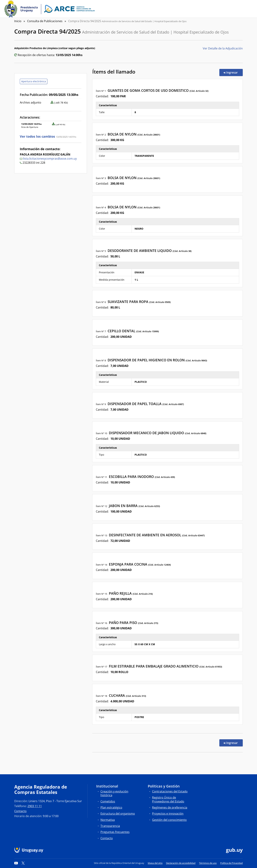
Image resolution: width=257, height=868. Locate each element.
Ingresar (233, 72)
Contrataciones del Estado (170, 791)
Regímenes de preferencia (170, 807)
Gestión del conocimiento (169, 820)
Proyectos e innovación (168, 814)
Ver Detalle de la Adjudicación (223, 48)
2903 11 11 (35, 806)
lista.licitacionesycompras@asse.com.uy (50, 159)
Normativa (108, 820)
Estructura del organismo (118, 814)
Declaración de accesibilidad (181, 863)
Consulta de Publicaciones (45, 21)
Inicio (18, 21)
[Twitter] (23, 863)
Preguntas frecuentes (115, 832)
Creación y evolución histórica (114, 793)
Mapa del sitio (155, 863)
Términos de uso (208, 863)
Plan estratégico (111, 807)
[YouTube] (16, 863)
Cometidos (108, 801)
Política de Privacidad (231, 863)
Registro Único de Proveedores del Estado (168, 799)
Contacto (20, 811)
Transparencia (110, 826)
